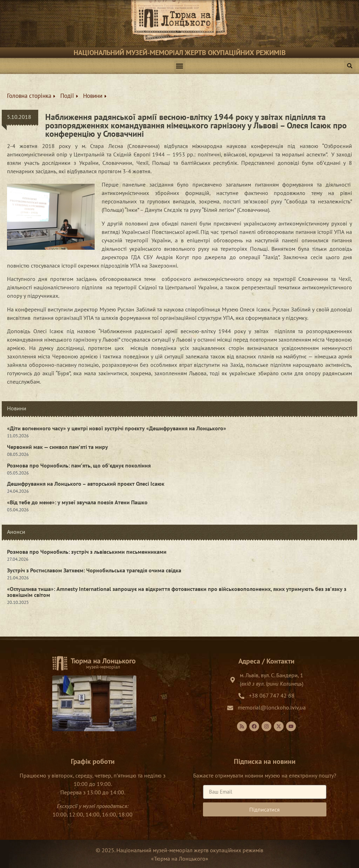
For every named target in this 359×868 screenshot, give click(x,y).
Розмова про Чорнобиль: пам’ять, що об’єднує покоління (79, 465)
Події (69, 96)
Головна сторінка (31, 96)
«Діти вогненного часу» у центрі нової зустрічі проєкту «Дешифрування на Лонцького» (117, 428)
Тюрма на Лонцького (180, 859)
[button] (180, 66)
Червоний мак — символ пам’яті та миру (57, 447)
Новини (95, 96)
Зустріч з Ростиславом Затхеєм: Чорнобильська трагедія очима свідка (94, 570)
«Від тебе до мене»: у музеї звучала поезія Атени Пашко (77, 502)
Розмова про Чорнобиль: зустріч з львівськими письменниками (87, 552)
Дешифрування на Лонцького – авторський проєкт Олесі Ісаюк (86, 484)
